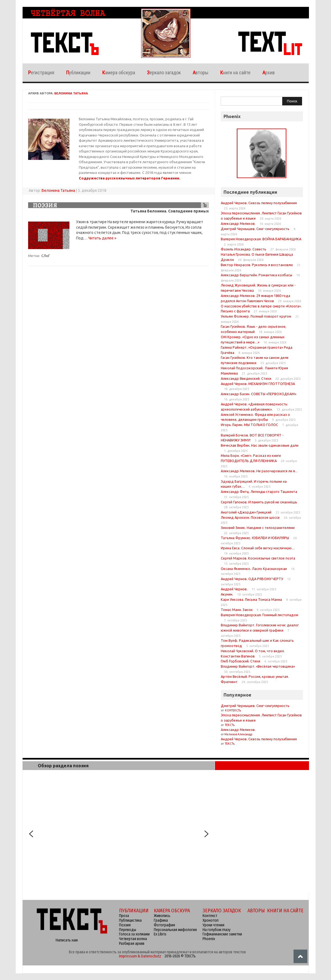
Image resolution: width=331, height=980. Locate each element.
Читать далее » (102, 238)
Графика (161, 920)
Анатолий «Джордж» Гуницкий (246, 512)
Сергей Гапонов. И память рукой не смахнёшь (259, 502)
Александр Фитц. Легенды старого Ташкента (259, 492)
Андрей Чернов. (234, 589)
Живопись (162, 916)
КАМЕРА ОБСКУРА (172, 911)
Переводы (128, 930)
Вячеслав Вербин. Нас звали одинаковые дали (260, 445)
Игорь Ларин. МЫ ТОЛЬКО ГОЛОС (249, 425)
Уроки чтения (213, 925)
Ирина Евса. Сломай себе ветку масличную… (258, 548)
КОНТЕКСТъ (233, 710)
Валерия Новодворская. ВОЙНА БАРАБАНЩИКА (261, 239)
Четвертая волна (133, 939)
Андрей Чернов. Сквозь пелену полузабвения (259, 203)
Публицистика (130, 920)
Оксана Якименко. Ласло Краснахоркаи (254, 569)
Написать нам (67, 940)
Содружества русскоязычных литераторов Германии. (129, 178)
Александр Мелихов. (238, 223)
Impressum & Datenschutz (140, 956)
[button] (31, 834)
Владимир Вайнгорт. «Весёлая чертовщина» (258, 666)
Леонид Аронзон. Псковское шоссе (250, 517)
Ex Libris (160, 934)
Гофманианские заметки (222, 934)
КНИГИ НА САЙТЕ (285, 911)
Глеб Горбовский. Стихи (240, 661)
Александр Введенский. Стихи (246, 378)
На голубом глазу (216, 930)
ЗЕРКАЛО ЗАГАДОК (222, 911)
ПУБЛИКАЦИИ (134, 911)
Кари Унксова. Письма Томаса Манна (251, 599)
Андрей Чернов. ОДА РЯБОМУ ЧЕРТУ (252, 579)
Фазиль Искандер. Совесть (243, 249)
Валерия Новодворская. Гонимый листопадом (259, 615)
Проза (124, 916)
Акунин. (227, 594)
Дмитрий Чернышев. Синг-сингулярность (255, 229)
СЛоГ (46, 256)
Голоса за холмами (134, 934)
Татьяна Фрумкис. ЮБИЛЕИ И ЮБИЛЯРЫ (255, 538)
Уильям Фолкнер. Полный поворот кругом (256, 316)
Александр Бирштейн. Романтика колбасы (256, 275)
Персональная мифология (175, 930)
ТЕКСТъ (229, 725)
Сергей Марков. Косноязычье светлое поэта (258, 558)
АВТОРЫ (256, 911)
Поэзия (125, 925)
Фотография (164, 925)
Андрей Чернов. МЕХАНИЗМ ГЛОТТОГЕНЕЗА (258, 384)
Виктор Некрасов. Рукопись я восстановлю (257, 265)
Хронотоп (211, 920)
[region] (119, 834)
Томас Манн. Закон (237, 610)
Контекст (210, 916)
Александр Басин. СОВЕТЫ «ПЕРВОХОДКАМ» (259, 394)
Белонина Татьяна (71, 93)
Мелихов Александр (238, 734)
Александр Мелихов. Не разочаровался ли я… (259, 471)
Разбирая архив (132, 944)
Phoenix (209, 939)
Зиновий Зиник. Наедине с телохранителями (258, 528)
